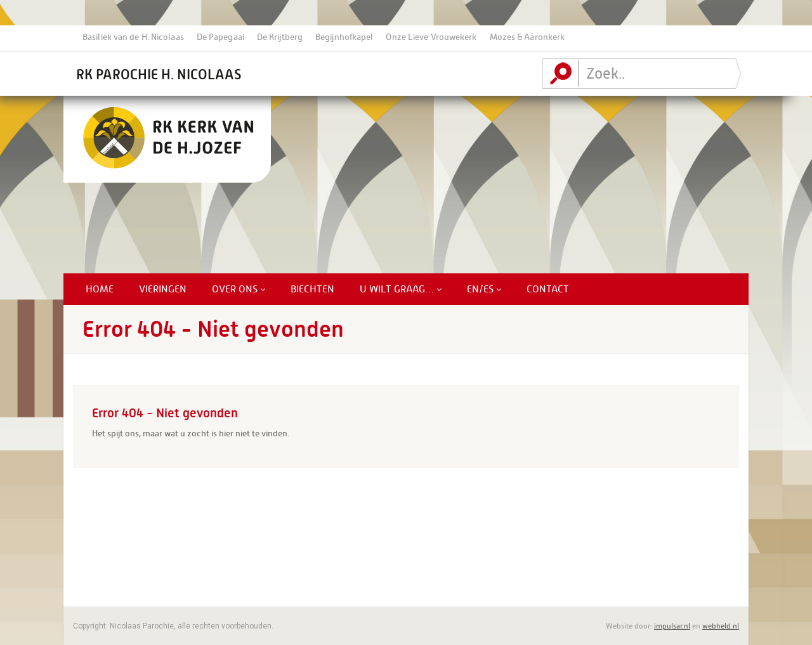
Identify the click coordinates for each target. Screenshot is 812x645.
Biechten (312, 289)
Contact (548, 289)
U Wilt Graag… (401, 289)
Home (100, 289)
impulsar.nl (672, 626)
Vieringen (163, 289)
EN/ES (484, 289)
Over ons (239, 289)
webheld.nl (721, 626)
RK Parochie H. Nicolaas (159, 75)
